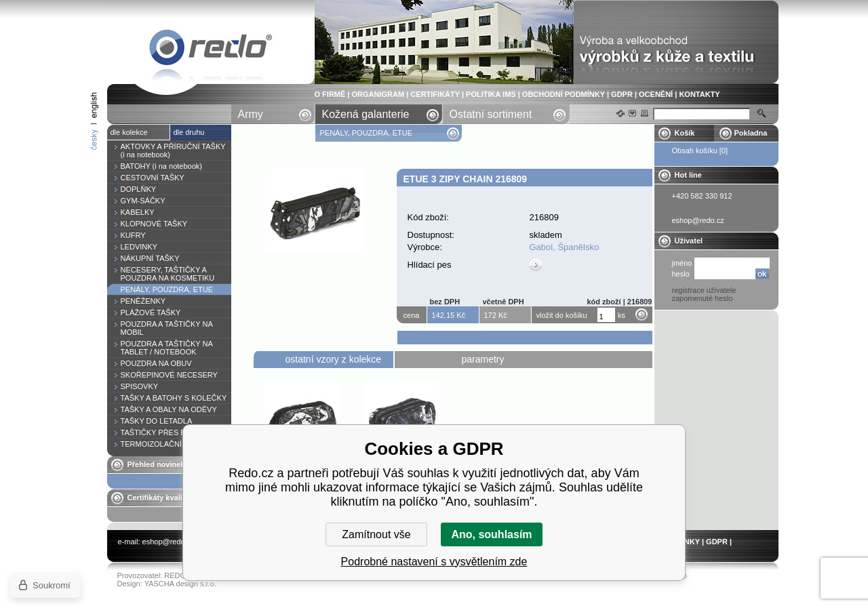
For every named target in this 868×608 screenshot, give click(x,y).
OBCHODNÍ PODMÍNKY (564, 94)
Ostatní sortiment (491, 114)
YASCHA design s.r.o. (180, 584)
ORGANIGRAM (378, 94)
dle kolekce (129, 132)
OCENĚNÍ (656, 94)
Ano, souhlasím (491, 534)
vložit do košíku (562, 315)
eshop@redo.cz (169, 542)
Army (251, 114)
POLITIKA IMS (491, 94)
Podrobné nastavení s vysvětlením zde (434, 562)
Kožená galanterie (366, 114)
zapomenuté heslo (703, 298)
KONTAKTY (699, 94)
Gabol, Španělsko (565, 247)
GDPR (622, 94)
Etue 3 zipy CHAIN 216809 (211, 50)
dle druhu (189, 132)
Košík (685, 133)
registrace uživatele (704, 290)
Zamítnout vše (376, 534)
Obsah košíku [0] (700, 150)
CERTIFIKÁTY (435, 94)
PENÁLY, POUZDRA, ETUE (368, 133)
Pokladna (751, 133)
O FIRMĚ (330, 94)
